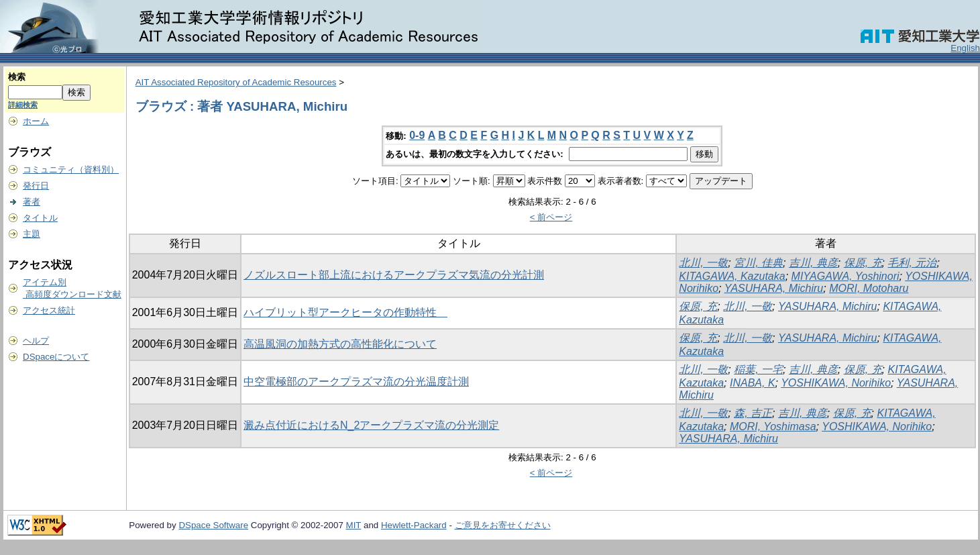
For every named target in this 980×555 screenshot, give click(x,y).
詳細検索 (23, 105)
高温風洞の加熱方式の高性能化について (340, 344)
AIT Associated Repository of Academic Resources (236, 82)
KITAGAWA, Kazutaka (732, 276)
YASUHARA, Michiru (774, 288)
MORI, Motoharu (869, 288)
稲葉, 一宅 (758, 369)
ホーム (36, 121)
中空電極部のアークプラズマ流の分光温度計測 (356, 382)
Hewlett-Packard (414, 525)
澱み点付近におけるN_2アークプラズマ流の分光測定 (371, 425)
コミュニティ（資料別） (71, 169)
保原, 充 (863, 263)
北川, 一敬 (703, 263)
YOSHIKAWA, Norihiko (836, 383)
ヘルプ (36, 341)
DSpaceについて (56, 357)
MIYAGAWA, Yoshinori (846, 276)
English (965, 48)
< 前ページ (551, 217)
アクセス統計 (49, 310)
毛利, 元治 (912, 263)
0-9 (417, 135)
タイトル (40, 218)
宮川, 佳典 (758, 263)
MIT (354, 525)
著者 (32, 202)
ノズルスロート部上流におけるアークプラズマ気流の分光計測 (394, 275)
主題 (32, 234)
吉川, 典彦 (813, 263)
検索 (17, 77)
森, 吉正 (753, 413)
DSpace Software (213, 525)
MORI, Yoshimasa (773, 426)
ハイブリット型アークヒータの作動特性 (345, 312)
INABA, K (753, 383)
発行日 (36, 186)
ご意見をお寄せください (503, 525)
